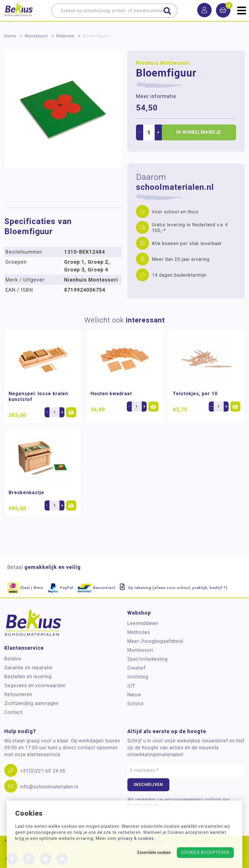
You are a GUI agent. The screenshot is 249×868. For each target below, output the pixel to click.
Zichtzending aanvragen (31, 703)
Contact (13, 712)
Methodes (139, 632)
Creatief (136, 668)
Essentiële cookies (154, 852)
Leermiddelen (143, 623)
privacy (125, 838)
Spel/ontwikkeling (148, 659)
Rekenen (65, 36)
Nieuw (134, 695)
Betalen (13, 659)
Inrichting (138, 677)
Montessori (36, 36)
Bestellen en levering (28, 677)
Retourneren (18, 694)
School (135, 704)
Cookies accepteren (205, 852)
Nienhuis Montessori (163, 63)
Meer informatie (156, 96)
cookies (146, 838)
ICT (131, 686)
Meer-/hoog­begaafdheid (155, 641)
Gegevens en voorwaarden (35, 686)
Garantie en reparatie (28, 668)
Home (10, 36)
